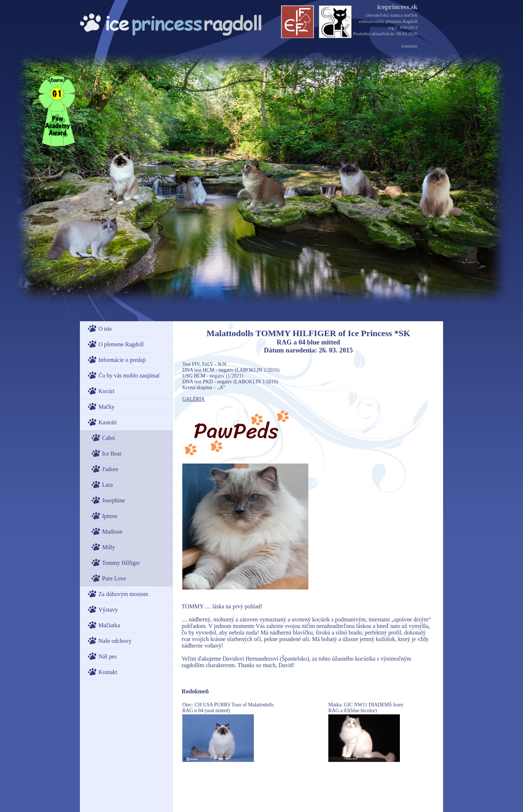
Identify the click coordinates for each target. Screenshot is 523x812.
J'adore (110, 469)
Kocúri (106, 391)
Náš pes (108, 656)
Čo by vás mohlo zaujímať (129, 376)
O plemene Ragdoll (121, 344)
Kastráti (108, 422)
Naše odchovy (115, 641)
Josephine (113, 500)
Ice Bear (112, 454)
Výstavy (108, 610)
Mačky (106, 407)
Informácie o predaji (122, 360)
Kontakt (108, 672)
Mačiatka (109, 625)
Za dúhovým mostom (123, 594)
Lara (107, 485)
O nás (105, 329)
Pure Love (114, 578)
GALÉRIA (193, 399)
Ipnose (110, 516)
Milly (109, 547)
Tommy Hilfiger (121, 563)
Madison (112, 532)
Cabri (109, 438)
